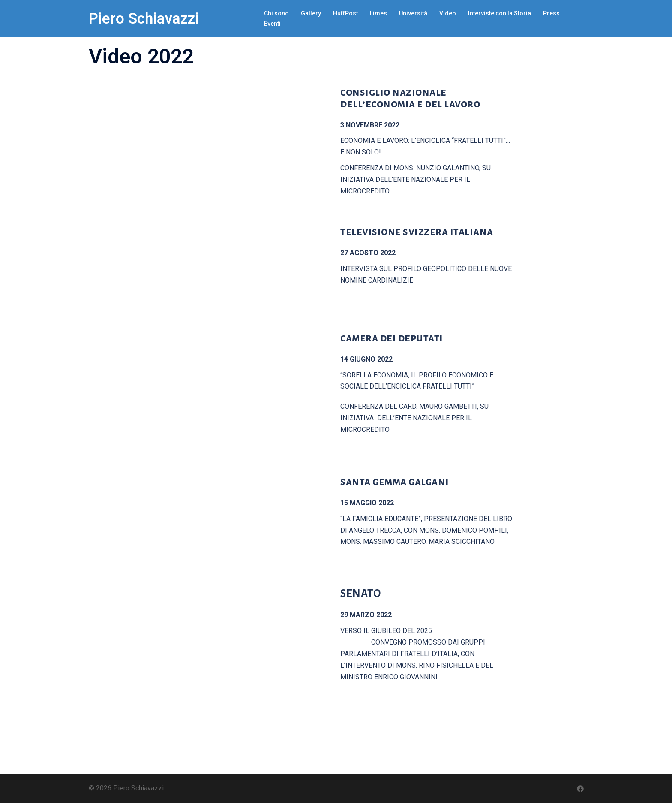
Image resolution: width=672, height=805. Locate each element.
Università (413, 13)
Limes (378, 13)
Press (551, 13)
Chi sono (276, 13)
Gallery (311, 13)
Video (448, 13)
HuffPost (345, 13)
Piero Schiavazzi (144, 19)
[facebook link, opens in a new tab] (580, 790)
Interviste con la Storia (499, 13)
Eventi (272, 24)
